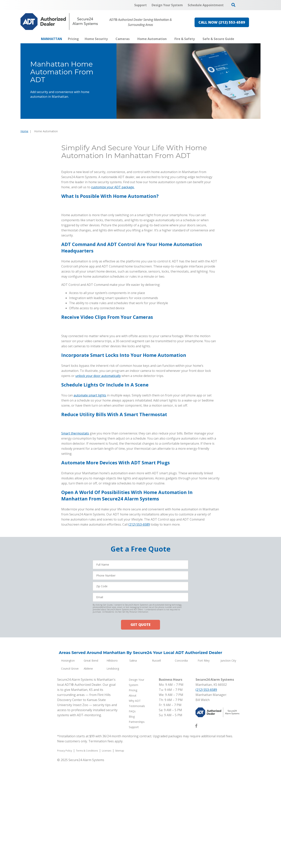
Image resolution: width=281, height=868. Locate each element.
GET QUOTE (140, 730)
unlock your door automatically (98, 376)
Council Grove (70, 774)
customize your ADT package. (113, 187)
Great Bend (91, 766)
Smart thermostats (75, 539)
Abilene (88, 774)
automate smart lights (90, 395)
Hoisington (68, 766)
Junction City (228, 766)
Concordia (181, 766)
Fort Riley (204, 766)
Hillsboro (112, 766)
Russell (156, 766)
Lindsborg (113, 774)
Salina (133, 766)
